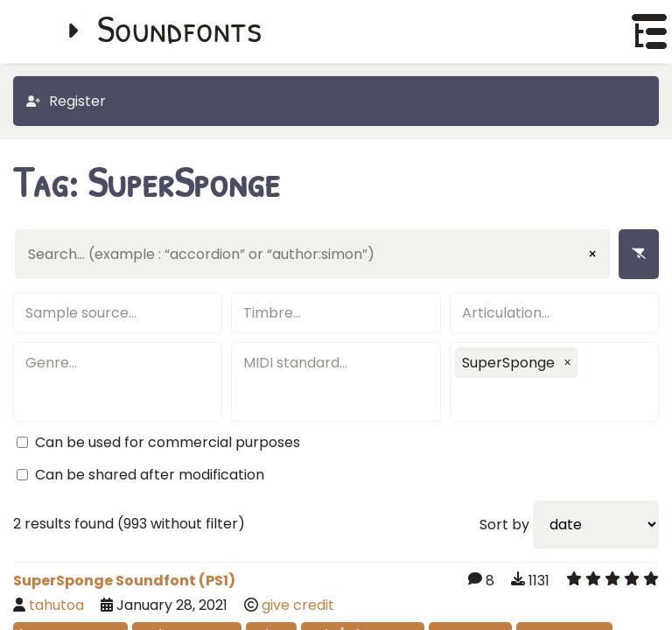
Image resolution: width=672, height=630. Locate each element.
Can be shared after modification (150, 475)
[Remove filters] (639, 254)
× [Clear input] (592, 254)
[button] (568, 362)
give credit (298, 605)
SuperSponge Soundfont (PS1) (124, 581)
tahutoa (56, 605)
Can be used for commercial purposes (168, 442)
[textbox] (118, 313)
